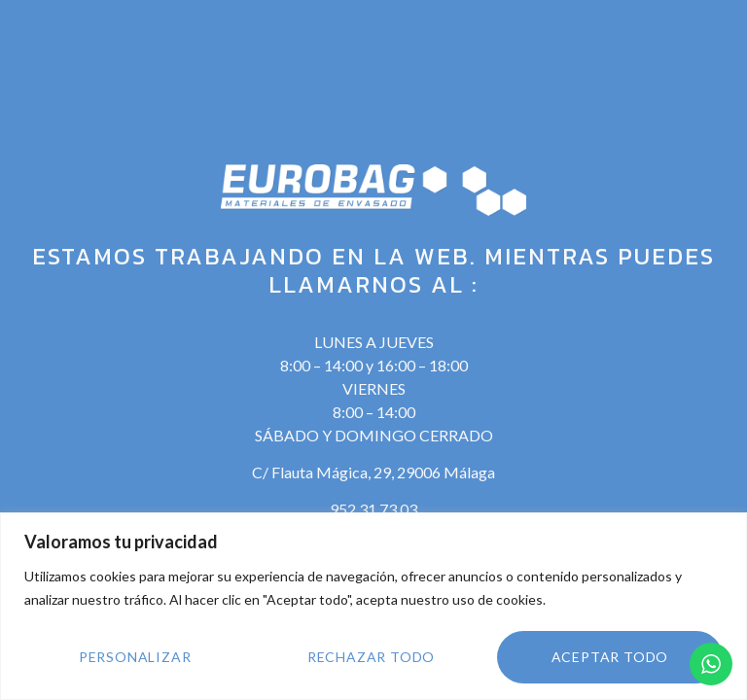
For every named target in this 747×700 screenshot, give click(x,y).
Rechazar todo (371, 657)
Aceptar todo (610, 657)
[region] (373, 606)
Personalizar (135, 657)
